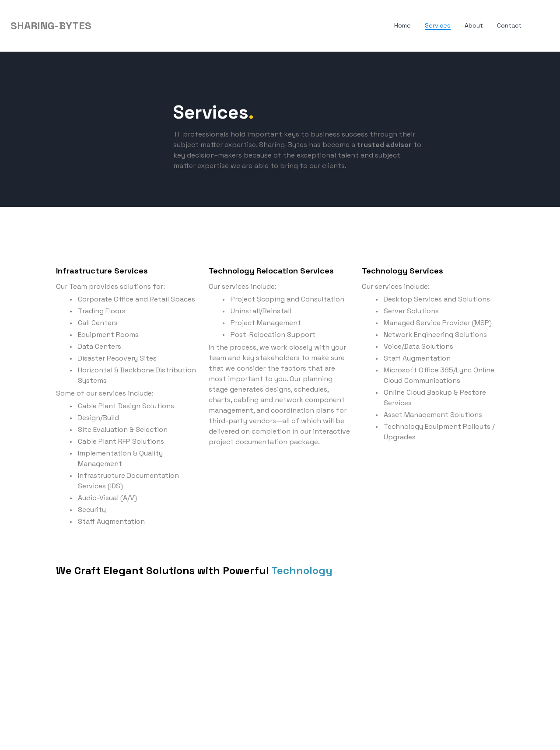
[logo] (51, 26)
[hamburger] (102, 26)
